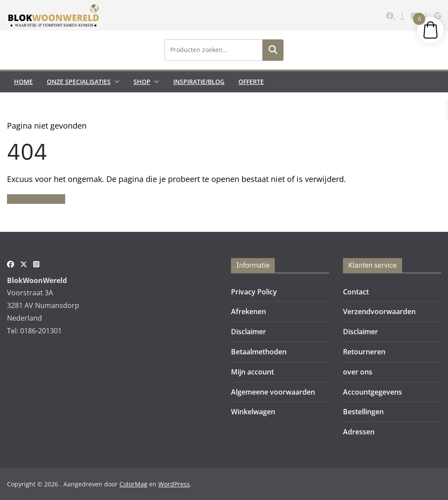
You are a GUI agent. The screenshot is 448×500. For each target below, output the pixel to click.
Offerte (251, 82)
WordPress (174, 484)
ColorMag (133, 484)
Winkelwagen (253, 412)
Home (23, 82)
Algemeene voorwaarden (273, 392)
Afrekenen (248, 311)
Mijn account (252, 372)
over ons (358, 372)
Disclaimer (248, 332)
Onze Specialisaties (79, 82)
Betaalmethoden (259, 352)
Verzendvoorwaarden (379, 311)
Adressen (359, 432)
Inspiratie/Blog (199, 82)
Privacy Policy (254, 292)
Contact (356, 292)
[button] (115, 82)
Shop (142, 82)
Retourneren (364, 352)
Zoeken (273, 50)
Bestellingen (363, 412)
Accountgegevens (373, 392)
